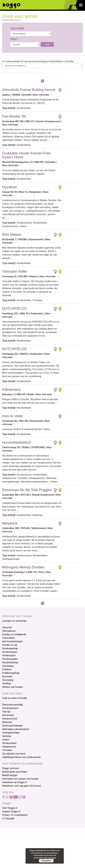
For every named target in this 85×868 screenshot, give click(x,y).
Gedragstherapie (11, 733)
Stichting (7, 736)
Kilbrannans (11, 389)
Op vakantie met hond (14, 754)
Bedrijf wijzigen (10, 775)
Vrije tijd (6, 712)
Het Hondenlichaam (12, 641)
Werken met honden (13, 687)
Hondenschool (10, 719)
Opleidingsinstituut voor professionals (21, 757)
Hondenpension (10, 708)
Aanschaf (7, 627)
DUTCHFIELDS (14, 308)
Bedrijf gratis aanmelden (15, 772)
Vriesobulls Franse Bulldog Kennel (29, 90)
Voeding (6, 683)
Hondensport (9, 655)
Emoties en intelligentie (14, 634)
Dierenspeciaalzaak (12, 726)
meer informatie (50, 858)
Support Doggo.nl (11, 811)
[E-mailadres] (23, 830)
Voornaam (8, 835)
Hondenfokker (9, 743)
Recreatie (7, 676)
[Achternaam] (23, 849)
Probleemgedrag (11, 673)
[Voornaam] (23, 840)
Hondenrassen (10, 652)
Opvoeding (8, 666)
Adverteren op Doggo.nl (14, 782)
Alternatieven (9, 631)
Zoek (47, 44)
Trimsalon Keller (15, 271)
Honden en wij (10, 645)
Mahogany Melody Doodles (23, 567)
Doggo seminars (11, 768)
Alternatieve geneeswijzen (16, 729)
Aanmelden (23, 857)
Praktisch (7, 669)
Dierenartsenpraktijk (12, 705)
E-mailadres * (9, 825)
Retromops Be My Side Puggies (27, 490)
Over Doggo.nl (10, 808)
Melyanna (10, 523)
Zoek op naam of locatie (15, 698)
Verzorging (8, 680)
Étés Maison (12, 234)
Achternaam (9, 845)
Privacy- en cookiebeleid (15, 815)
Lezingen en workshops (14, 621)
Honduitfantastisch (16, 442)
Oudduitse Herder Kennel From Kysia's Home (26, 155)
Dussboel (9, 187)
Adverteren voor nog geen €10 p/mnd (21, 786)
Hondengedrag (10, 648)
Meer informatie (41, 95)
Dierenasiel (8, 715)
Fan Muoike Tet (14, 116)
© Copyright (8, 818)
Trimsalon (7, 750)
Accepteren (46, 861)
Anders (6, 740)
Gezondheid (8, 638)
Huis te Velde (12, 416)
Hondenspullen (10, 659)
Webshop (7, 722)
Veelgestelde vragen (11, 20)
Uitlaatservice (9, 747)
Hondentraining (10, 662)
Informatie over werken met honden (20, 779)
